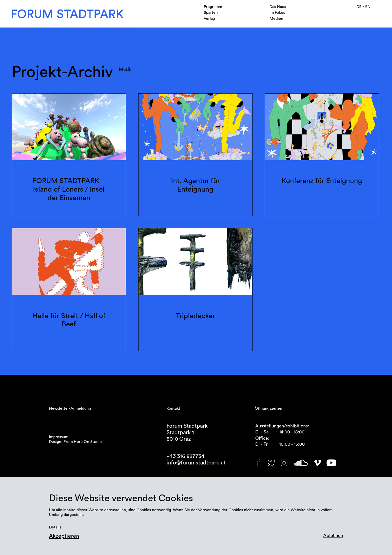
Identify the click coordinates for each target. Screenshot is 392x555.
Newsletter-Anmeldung (70, 408)
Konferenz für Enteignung (322, 181)
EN (368, 7)
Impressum (59, 437)
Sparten (211, 13)
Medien (276, 19)
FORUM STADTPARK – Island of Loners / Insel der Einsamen (69, 189)
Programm (213, 7)
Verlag (209, 19)
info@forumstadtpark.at (196, 463)
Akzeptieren (64, 536)
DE (359, 7)
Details (55, 527)
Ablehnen (333, 535)
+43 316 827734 (185, 456)
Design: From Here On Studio (75, 442)
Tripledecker (195, 316)
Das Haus (278, 7)
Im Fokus (277, 13)
